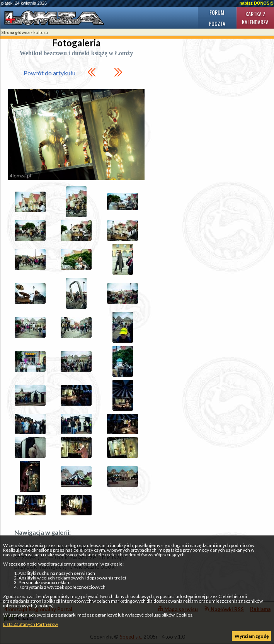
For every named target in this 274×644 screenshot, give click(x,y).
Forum (217, 12)
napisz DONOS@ (257, 3)
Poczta (217, 23)
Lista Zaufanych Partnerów (31, 624)
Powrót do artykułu (49, 73)
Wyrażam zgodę (252, 636)
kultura (41, 32)
